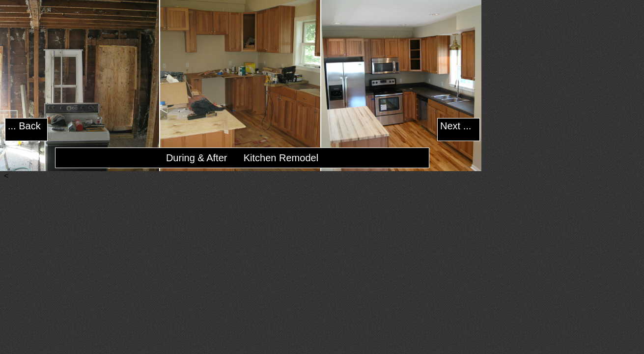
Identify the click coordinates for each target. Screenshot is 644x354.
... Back (24, 126)
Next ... (456, 126)
